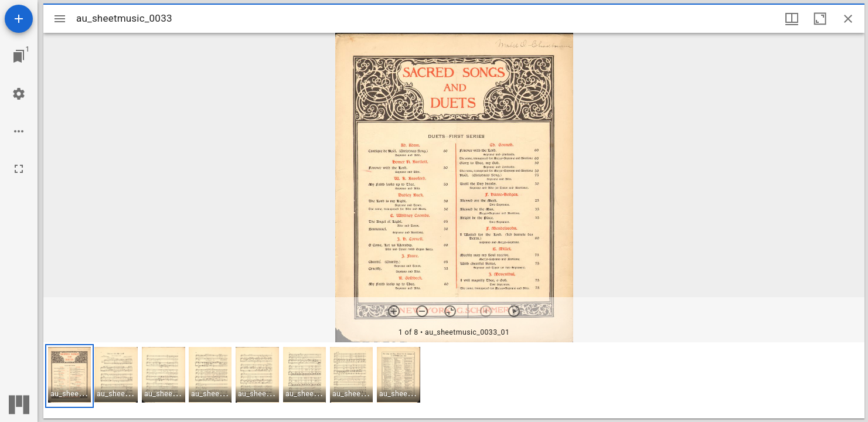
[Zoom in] (394, 311)
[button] (69, 376)
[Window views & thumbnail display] (792, 19)
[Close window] (848, 19)
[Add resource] (19, 19)
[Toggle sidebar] (60, 19)
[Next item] (514, 311)
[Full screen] (19, 169)
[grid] (454, 380)
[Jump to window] (19, 56)
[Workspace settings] (19, 94)
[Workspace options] (19, 131)
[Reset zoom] (450, 311)
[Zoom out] (422, 311)
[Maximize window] (820, 19)
